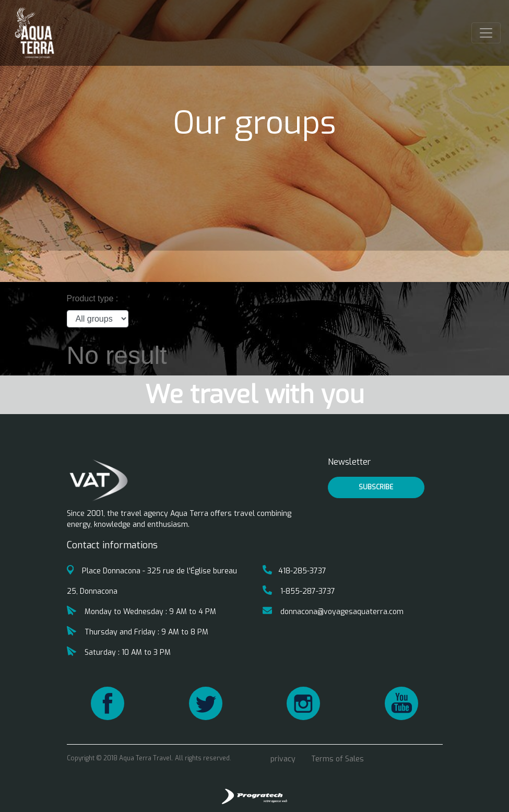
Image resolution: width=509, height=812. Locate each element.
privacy (283, 759)
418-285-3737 (294, 571)
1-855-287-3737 (299, 591)
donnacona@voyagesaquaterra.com (333, 612)
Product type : (93, 298)
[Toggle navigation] (486, 33)
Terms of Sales (338, 759)
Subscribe (376, 487)
